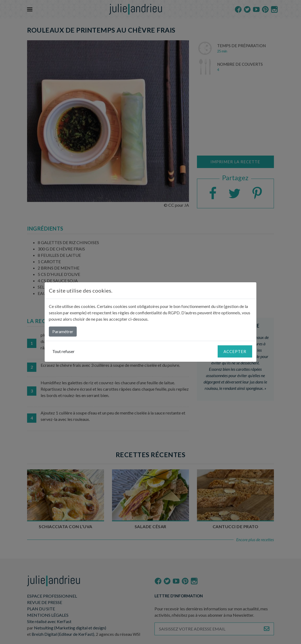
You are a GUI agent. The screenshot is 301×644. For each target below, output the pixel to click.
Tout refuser (63, 351)
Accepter (235, 351)
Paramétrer (63, 331)
